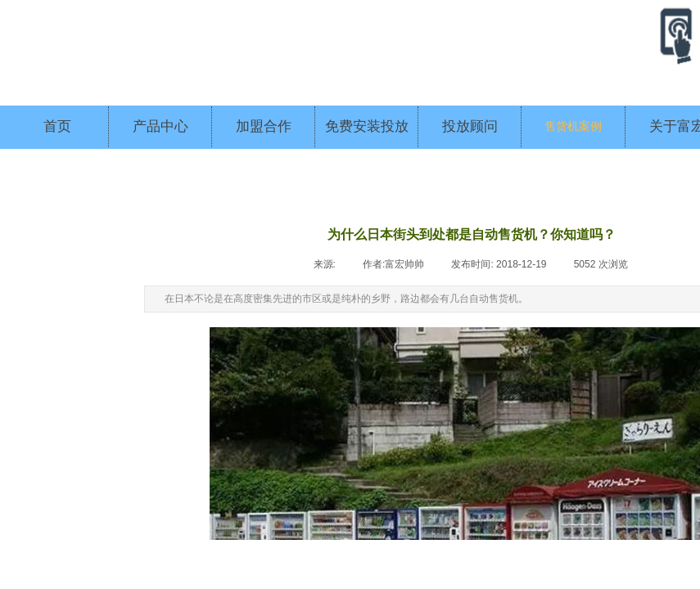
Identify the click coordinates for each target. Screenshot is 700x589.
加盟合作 (264, 126)
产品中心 (160, 126)
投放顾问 (470, 126)
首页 (57, 126)
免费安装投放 (367, 126)
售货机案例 (573, 126)
